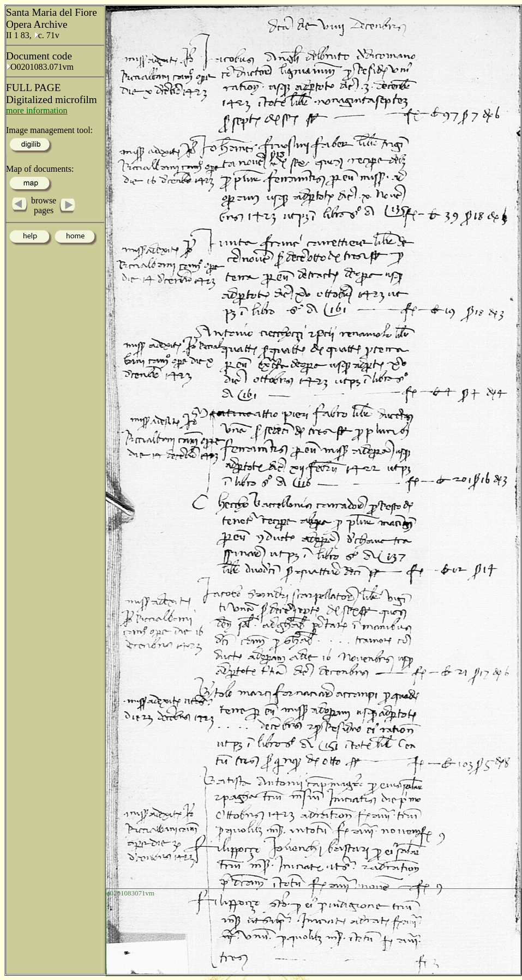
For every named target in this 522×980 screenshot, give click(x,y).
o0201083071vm (130, 893)
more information (37, 110)
